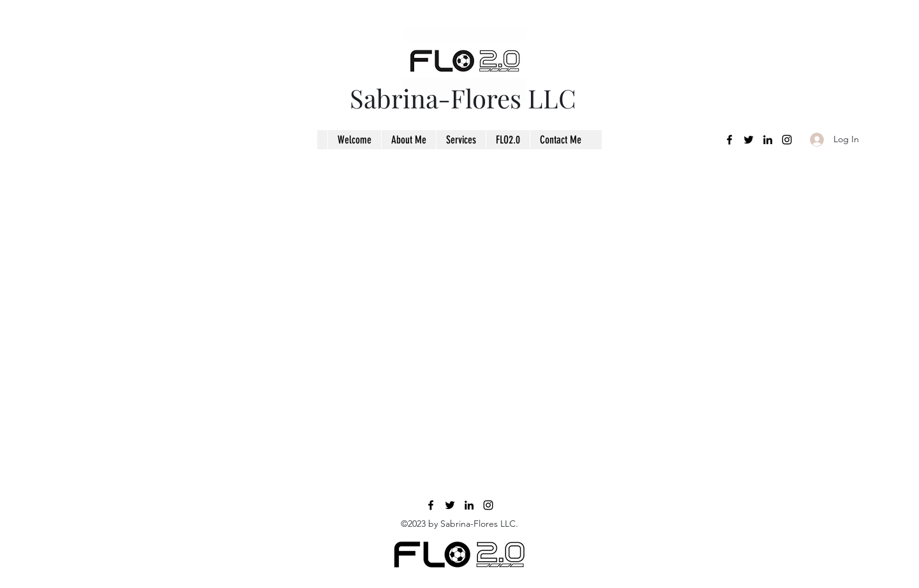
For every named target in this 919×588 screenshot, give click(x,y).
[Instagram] (787, 140)
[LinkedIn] (768, 140)
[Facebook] (729, 140)
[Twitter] (749, 140)
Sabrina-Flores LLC (463, 98)
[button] (461, 140)
